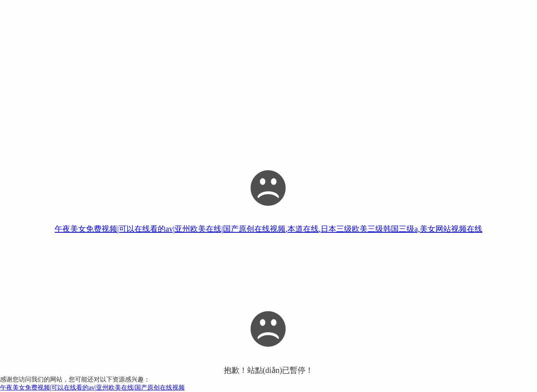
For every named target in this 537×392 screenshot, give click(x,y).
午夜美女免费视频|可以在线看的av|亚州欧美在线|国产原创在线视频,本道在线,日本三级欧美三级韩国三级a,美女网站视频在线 (268, 229)
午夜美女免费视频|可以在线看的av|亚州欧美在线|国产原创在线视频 (92, 388)
